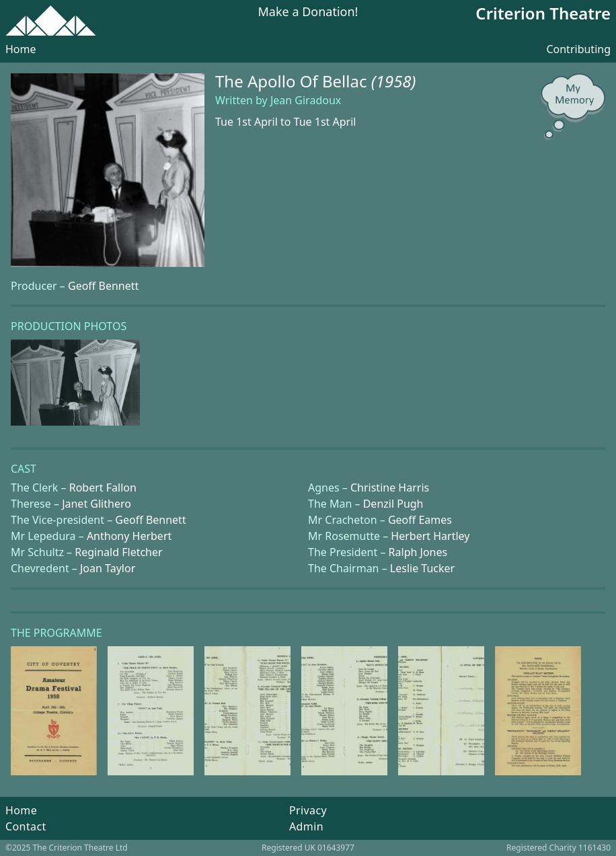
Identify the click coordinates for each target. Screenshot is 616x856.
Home (21, 49)
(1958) (394, 81)
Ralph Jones (418, 552)
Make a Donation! (308, 12)
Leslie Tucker (422, 568)
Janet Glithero (97, 504)
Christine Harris (390, 488)
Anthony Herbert (129, 536)
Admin (306, 826)
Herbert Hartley (430, 536)
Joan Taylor (108, 568)
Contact (26, 826)
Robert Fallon (103, 488)
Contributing (578, 49)
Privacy (308, 810)
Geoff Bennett (103, 286)
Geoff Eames (420, 520)
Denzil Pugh (393, 504)
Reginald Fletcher (118, 552)
